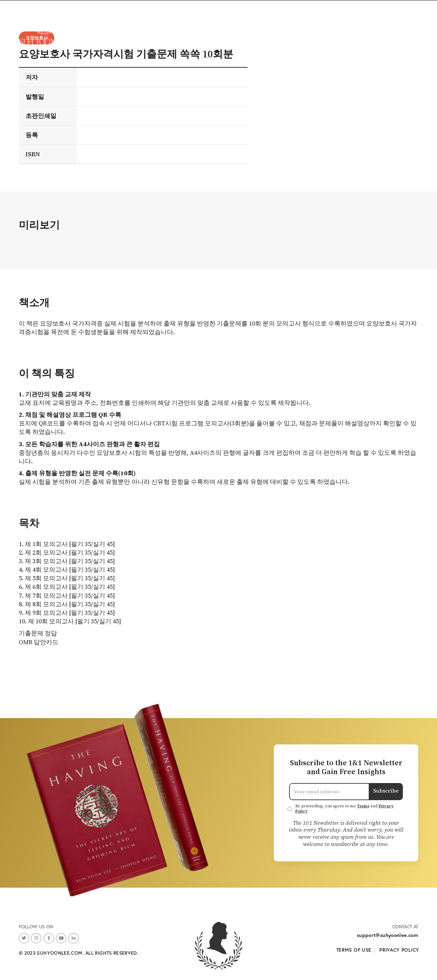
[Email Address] (329, 792)
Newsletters (359, 28)
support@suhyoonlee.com (387, 935)
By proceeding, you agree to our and (344, 809)
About (401, 28)
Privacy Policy (399, 950)
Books (317, 28)
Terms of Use (354, 950)
